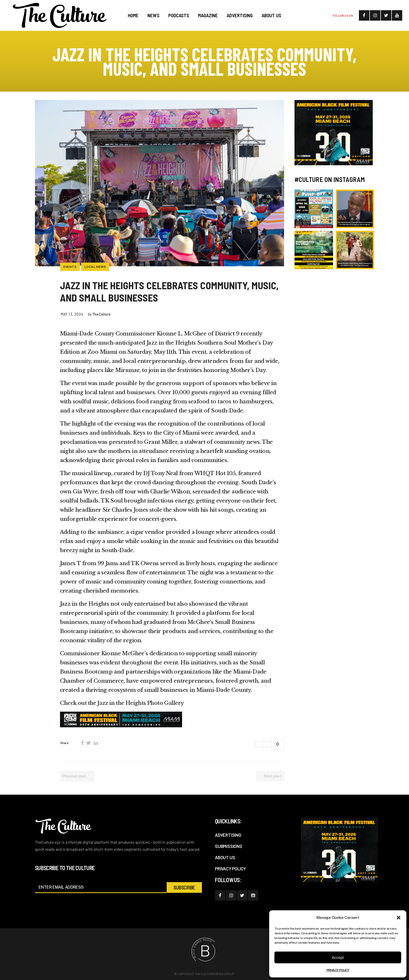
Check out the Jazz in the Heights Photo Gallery (122, 703)
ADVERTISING (228, 835)
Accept (338, 957)
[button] (399, 918)
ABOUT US (225, 857)
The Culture (101, 314)
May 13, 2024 (72, 314)
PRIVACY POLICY (338, 970)
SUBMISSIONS (229, 846)
